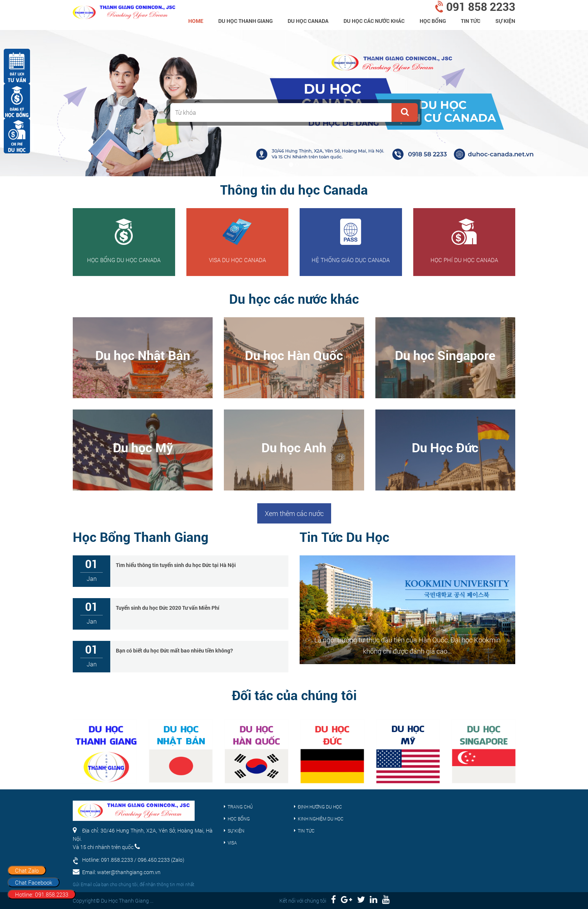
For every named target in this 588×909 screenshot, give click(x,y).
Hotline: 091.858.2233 (42, 894)
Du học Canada (308, 21)
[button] (405, 112)
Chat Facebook (34, 882)
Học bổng (433, 21)
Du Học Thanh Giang (245, 21)
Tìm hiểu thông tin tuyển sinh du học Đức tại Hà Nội (176, 565)
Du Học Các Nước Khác (374, 21)
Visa (232, 843)
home (196, 21)
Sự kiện (505, 21)
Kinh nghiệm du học (321, 819)
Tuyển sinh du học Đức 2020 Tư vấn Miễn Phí (168, 608)
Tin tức (471, 21)
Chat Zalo (27, 870)
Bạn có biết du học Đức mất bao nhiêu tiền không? (174, 650)
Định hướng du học (320, 807)
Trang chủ (240, 807)
